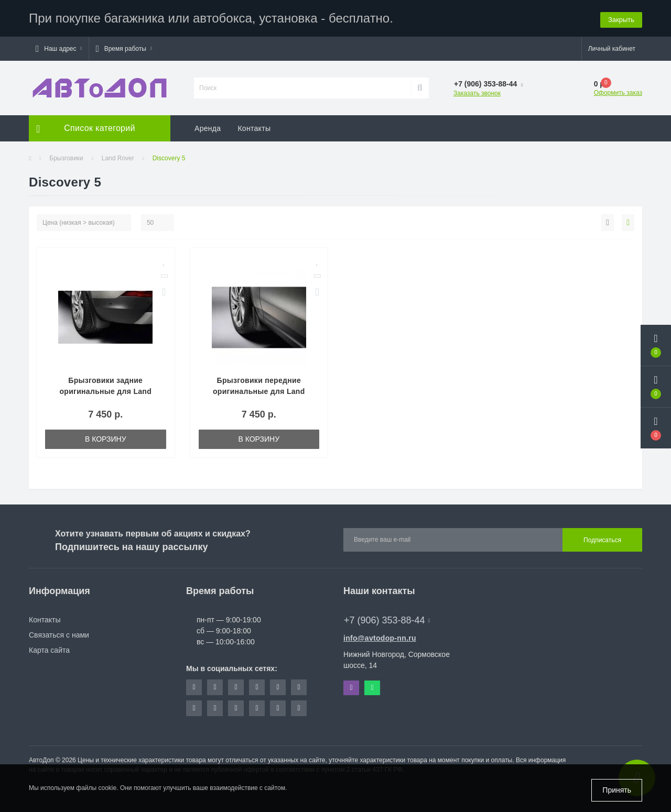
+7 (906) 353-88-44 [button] (387, 620)
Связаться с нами (59, 635)
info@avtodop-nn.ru (380, 638)
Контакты (254, 128)
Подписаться (602, 540)
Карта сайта (49, 650)
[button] (59, 49)
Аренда (208, 128)
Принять (617, 790)
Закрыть (621, 18)
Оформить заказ (618, 93)
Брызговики (66, 158)
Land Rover (118, 158)
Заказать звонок (477, 93)
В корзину (106, 439)
